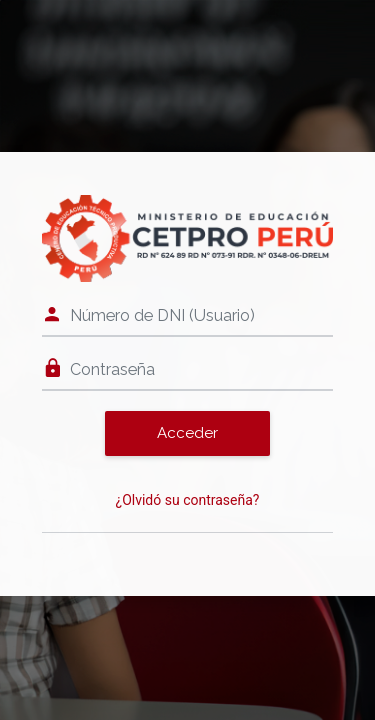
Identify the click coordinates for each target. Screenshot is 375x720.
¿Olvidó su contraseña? (188, 500)
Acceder (187, 433)
